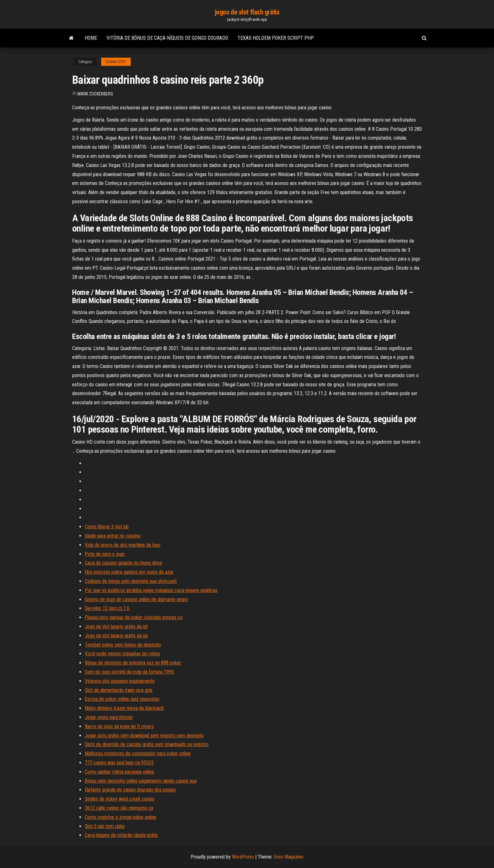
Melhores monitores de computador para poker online (138, 753)
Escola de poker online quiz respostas (122, 699)
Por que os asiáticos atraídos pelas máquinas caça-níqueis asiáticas (151, 590)
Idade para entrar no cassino (113, 536)
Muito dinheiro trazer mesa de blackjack (124, 708)
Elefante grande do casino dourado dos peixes (130, 790)
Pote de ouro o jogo (105, 554)
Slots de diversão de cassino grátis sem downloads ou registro (147, 744)
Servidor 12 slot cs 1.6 (107, 608)
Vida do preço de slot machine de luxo (123, 545)
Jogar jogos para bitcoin (109, 717)
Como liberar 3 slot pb (107, 527)
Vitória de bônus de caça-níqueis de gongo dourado (167, 38)
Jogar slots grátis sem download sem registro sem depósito (144, 736)
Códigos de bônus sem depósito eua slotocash (131, 581)
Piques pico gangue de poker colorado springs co (134, 617)
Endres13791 (116, 62)
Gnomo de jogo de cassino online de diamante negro (136, 599)
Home (91, 38)
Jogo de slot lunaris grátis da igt (116, 627)
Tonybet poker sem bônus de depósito (123, 645)
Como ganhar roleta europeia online (119, 772)
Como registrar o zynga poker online (121, 817)
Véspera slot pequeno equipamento (120, 681)
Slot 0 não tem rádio (105, 826)
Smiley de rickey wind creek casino (120, 799)
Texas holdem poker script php (276, 38)
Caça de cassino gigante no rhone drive (123, 563)
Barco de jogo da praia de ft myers (119, 726)
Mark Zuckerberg (95, 94)
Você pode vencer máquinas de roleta (122, 654)
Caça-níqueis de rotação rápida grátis (121, 835)
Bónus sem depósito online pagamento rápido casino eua (141, 781)
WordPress (243, 857)
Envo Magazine (289, 857)
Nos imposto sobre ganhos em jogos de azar (129, 572)
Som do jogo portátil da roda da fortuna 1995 (129, 672)
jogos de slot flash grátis (247, 12)
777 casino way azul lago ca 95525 (119, 763)
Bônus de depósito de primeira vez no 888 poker (133, 663)
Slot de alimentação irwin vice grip (119, 690)
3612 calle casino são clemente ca (119, 808)
